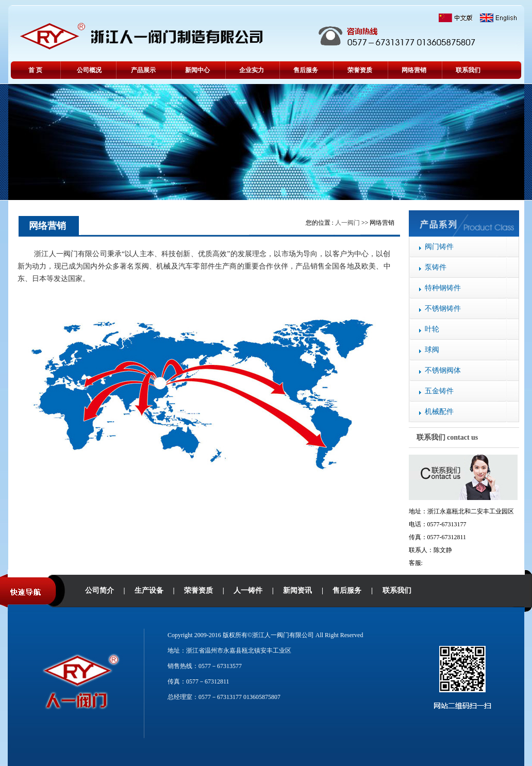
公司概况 (89, 70)
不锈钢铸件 (443, 309)
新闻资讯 (297, 590)
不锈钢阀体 (443, 370)
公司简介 (99, 590)
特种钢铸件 (443, 288)
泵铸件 (436, 267)
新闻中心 (197, 70)
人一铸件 (248, 590)
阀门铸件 (439, 247)
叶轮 (432, 329)
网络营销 (414, 70)
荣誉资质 (360, 70)
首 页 (35, 70)
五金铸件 (439, 391)
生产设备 (149, 590)
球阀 (432, 350)
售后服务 (306, 70)
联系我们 (468, 70)
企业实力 (252, 70)
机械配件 (439, 412)
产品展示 (143, 70)
